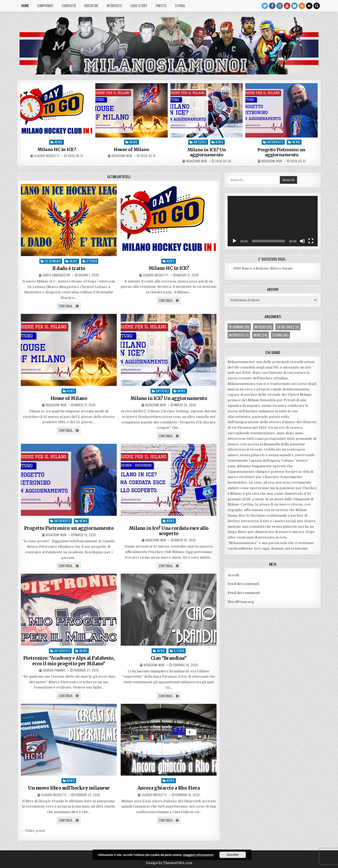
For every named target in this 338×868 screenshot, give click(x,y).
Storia (180, 6)
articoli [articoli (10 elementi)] (263, 327)
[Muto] (302, 241)
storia (92, 261)
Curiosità (69, 6)
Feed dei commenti (244, 593)
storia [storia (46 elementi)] (280, 335)
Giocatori (91, 6)
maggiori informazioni (198, 855)
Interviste (114, 6)
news (59, 142)
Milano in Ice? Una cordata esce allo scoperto (169, 531)
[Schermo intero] (311, 241)
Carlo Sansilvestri (56, 275)
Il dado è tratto (69, 268)
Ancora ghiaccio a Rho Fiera (169, 788)
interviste (275, 142)
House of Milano (132, 150)
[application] (273, 221)
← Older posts (33, 831)
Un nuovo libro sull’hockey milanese (69, 788)
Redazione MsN (122, 156)
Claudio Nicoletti (47, 156)
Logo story (139, 6)
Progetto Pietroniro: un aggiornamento (281, 152)
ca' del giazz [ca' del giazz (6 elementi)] (288, 327)
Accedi (233, 575)
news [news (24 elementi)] (260, 335)
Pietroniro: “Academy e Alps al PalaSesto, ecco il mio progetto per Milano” (69, 661)
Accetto (233, 855)
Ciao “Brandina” (169, 658)
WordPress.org (241, 602)
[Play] (234, 241)
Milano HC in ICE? (57, 150)
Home (25, 6)
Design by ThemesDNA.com (169, 863)
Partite (161, 6)
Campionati (45, 6)
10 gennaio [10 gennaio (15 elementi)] (239, 327)
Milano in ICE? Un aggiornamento (207, 152)
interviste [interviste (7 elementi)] (239, 335)
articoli (200, 142)
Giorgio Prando (54, 670)
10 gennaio (53, 261)
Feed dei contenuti (243, 584)
